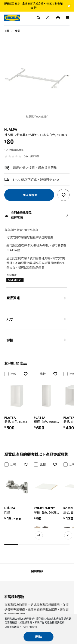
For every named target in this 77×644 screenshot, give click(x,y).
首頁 (7, 31)
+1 (39, 535)
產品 (17, 31)
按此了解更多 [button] (30, 627)
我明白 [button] (39, 637)
